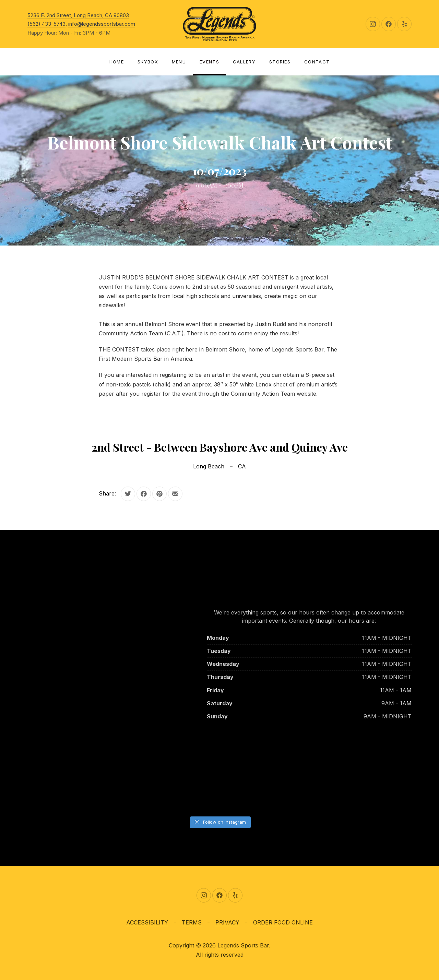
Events (209, 62)
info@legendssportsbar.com (102, 24)
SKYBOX (148, 62)
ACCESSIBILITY (147, 922)
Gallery (244, 62)
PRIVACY (227, 922)
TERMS (192, 922)
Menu (179, 62)
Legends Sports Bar (243, 945)
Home (117, 62)
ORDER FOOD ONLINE (283, 922)
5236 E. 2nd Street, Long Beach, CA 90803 (78, 15)
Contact (317, 62)
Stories (280, 62)
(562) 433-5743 (46, 24)
